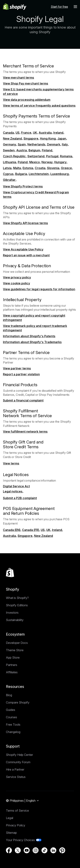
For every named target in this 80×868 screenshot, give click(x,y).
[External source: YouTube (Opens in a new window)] (27, 850)
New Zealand (12, 138)
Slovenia (53, 168)
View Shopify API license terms (25, 223)
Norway (47, 162)
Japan (62, 138)
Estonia (28, 168)
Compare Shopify (18, 702)
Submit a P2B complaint (20, 498)
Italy (65, 144)
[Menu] (75, 7)
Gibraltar (9, 180)
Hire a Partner (15, 769)
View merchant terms (19, 78)
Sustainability (15, 620)
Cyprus (8, 174)
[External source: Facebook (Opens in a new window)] (9, 850)
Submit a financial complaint (23, 400)
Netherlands (36, 144)
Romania (66, 156)
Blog (9, 695)
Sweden (9, 150)
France (26, 133)
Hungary (60, 162)
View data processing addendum (27, 100)
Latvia (7, 168)
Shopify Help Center (19, 755)
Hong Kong (48, 138)
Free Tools (13, 725)
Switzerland (36, 156)
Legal (10, 818)
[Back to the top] (10, 573)
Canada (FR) (31, 530)
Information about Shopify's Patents (29, 336)
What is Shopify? (17, 598)
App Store (13, 657)
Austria (22, 150)
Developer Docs (17, 643)
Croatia (40, 168)
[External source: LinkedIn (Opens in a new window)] (53, 850)
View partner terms (17, 368)
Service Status (16, 777)
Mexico (35, 162)
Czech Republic (14, 156)
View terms (11, 463)
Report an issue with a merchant (26, 255)
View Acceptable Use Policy (23, 249)
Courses (11, 717)
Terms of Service (17, 811)
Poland (23, 162)
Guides (11, 710)
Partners (12, 665)
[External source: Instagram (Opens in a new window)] (36, 850)
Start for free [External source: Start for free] (59, 7)
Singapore (31, 138)
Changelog (13, 732)
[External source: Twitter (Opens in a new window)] (18, 850)
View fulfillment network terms (25, 432)
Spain (22, 144)
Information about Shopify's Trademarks (32, 342)
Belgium (34, 150)
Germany (10, 144)
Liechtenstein (39, 174)
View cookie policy (16, 283)
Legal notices (13, 491)
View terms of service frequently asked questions (39, 106)
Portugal (52, 156)
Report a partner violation (21, 374)
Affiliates (12, 672)
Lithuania (10, 162)
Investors (12, 613)
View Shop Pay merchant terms (26, 83)
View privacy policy (17, 277)
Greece (66, 168)
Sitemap (11, 833)
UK (35, 133)
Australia (45, 133)
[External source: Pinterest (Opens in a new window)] (62, 850)
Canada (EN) (12, 530)
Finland (47, 150)
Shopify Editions (17, 605)
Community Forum (18, 762)
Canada (8, 133)
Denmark (54, 144)
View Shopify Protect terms (23, 186)
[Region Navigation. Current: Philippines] (23, 801)
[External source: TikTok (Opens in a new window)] (44, 850)
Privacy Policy (16, 825)
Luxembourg (60, 174)
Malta (17, 168)
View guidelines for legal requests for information (39, 289)
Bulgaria (21, 174)
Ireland (58, 133)
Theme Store (15, 650)
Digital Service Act (16, 486)
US (17, 133)
